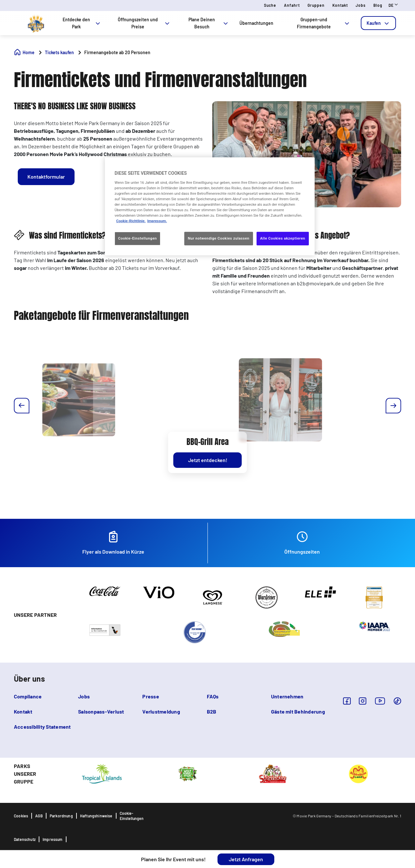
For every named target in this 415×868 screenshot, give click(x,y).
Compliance (28, 696)
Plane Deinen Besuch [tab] (209, 23)
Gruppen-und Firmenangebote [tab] (324, 23)
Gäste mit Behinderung (298, 711)
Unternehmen (287, 696)
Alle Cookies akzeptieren (283, 238)
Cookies (21, 816)
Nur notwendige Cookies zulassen (219, 238)
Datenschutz (25, 839)
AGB (39, 816)
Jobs (361, 5)
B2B (212, 711)
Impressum (53, 839)
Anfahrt (292, 5)
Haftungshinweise (96, 816)
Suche (270, 5)
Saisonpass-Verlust (101, 711)
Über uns (29, 679)
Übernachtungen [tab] (256, 23)
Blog (378, 5)
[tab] (378, 23)
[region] (210, 206)
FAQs (213, 696)
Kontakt (340, 5)
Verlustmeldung (161, 711)
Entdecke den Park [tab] (82, 23)
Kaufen (378, 23)
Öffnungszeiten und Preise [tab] (144, 23)
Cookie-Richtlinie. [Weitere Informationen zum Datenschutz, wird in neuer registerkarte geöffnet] (131, 221)
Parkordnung (61, 816)
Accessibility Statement (42, 727)
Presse (151, 696)
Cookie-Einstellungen (132, 816)
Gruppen (316, 5)
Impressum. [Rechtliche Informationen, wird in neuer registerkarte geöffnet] (157, 221)
